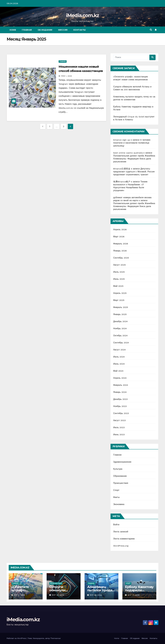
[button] (151, 30)
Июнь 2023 (119, 435)
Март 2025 (119, 300)
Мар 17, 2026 (134, 595)
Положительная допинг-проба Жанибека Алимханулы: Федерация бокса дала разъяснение (134, 159)
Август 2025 (119, 265)
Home (13, 30)
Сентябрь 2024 (121, 343)
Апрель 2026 (120, 229)
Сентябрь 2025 (121, 258)
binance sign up (122, 140)
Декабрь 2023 (120, 399)
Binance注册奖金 (122, 169)
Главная (27, 30)
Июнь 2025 (119, 279)
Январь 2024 (120, 392)
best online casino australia (128, 153)
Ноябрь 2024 (120, 328)
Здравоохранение (122, 462)
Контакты (80, 30)
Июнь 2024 (119, 364)
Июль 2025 (119, 272)
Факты (116, 497)
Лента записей (121, 532)
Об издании (45, 30)
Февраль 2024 (121, 385)
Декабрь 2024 (120, 321)
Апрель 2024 (120, 378)
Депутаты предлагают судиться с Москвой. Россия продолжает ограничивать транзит (134, 172)
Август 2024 (119, 350)
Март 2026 (119, 237)
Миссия (63, 30)
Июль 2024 (119, 357)
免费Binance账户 (122, 182)
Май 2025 (118, 286)
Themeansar (56, 638)
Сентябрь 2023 (121, 413)
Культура (118, 469)
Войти (116, 525)
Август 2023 (119, 420)
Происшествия (121, 483)
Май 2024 (118, 371)
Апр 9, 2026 (20, 595)
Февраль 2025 (121, 307)
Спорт (116, 490)
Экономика (119, 504)
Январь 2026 (120, 251)
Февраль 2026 (121, 244)
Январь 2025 (120, 314)
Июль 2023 (119, 427)
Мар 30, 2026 (58, 595)
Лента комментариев (124, 539)
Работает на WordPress (17, 638)
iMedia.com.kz (83, 15)
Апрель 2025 (120, 293)
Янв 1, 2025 (67, 76)
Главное (63, 61)
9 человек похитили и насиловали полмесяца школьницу (132, 143)
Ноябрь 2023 (120, 406)
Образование (120, 476)
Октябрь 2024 (120, 336)
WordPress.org (121, 546)
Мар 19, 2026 (96, 595)
